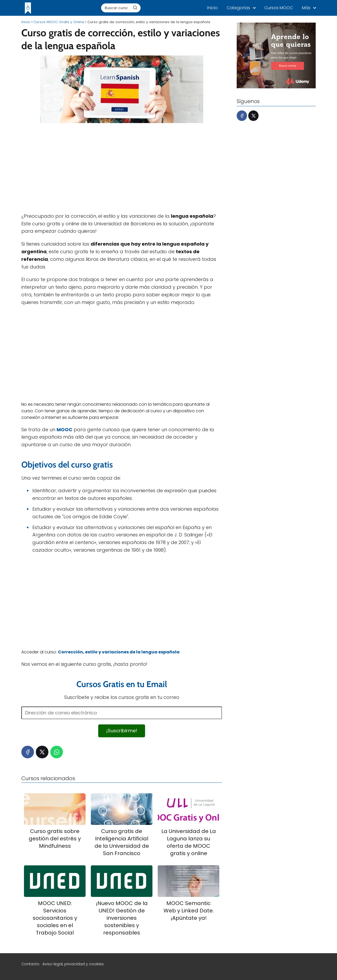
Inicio (212, 8)
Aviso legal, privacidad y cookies (73, 964)
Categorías (238, 8)
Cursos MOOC (279, 8)
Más (306, 8)
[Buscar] (135, 8)
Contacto (30, 964)
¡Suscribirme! (122, 731)
